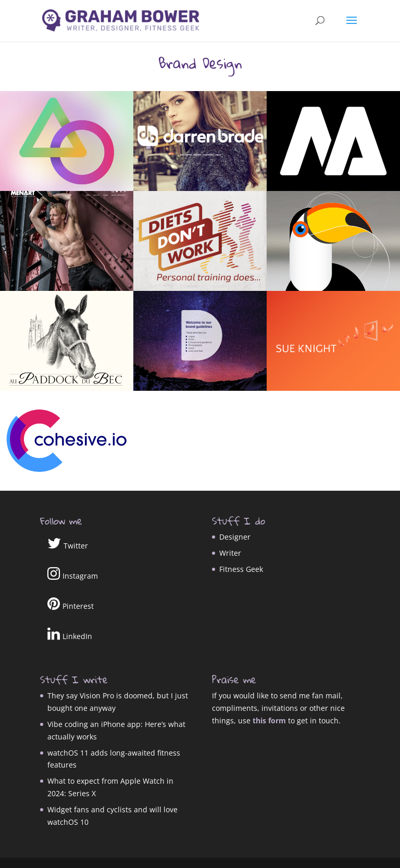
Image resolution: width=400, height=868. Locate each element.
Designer (235, 537)
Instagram (73, 573)
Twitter (68, 543)
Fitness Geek (241, 569)
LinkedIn (70, 634)
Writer (230, 553)
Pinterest (71, 604)
